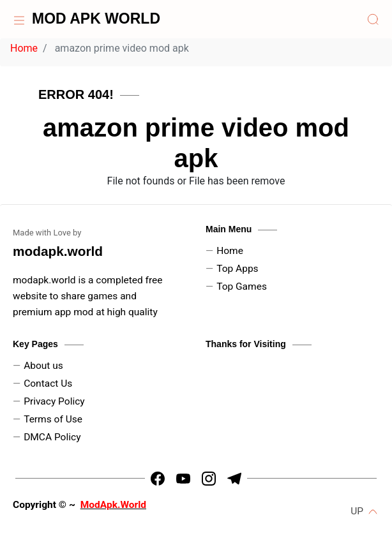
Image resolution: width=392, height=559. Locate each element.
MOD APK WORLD (96, 19)
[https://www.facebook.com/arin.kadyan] (158, 479)
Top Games (242, 287)
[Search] (373, 19)
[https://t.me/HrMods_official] (234, 479)
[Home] (19, 19)
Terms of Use (53, 419)
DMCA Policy (52, 437)
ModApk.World (113, 505)
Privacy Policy (54, 401)
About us (43, 366)
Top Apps (237, 269)
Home (24, 48)
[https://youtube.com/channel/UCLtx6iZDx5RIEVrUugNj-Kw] (183, 479)
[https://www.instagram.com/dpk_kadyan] (209, 479)
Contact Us (48, 384)
